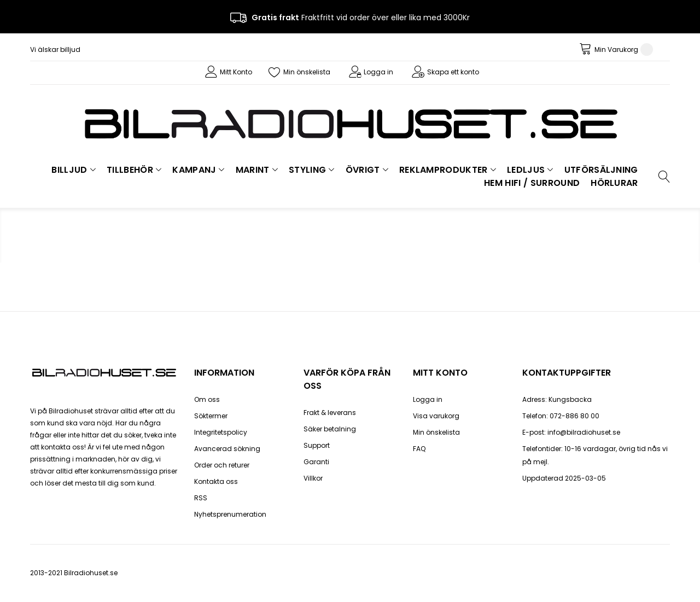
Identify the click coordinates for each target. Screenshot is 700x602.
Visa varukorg (436, 416)
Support (317, 445)
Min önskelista (307, 72)
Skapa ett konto (453, 72)
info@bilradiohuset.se (584, 432)
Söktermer (211, 416)
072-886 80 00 (574, 416)
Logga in (378, 72)
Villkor (313, 478)
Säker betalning (330, 429)
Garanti (316, 462)
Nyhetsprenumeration (230, 514)
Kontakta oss (216, 481)
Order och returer (222, 465)
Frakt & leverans (330, 413)
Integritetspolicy (221, 432)
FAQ (419, 449)
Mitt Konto (236, 72)
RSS (201, 498)
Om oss (207, 399)
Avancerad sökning (227, 449)
